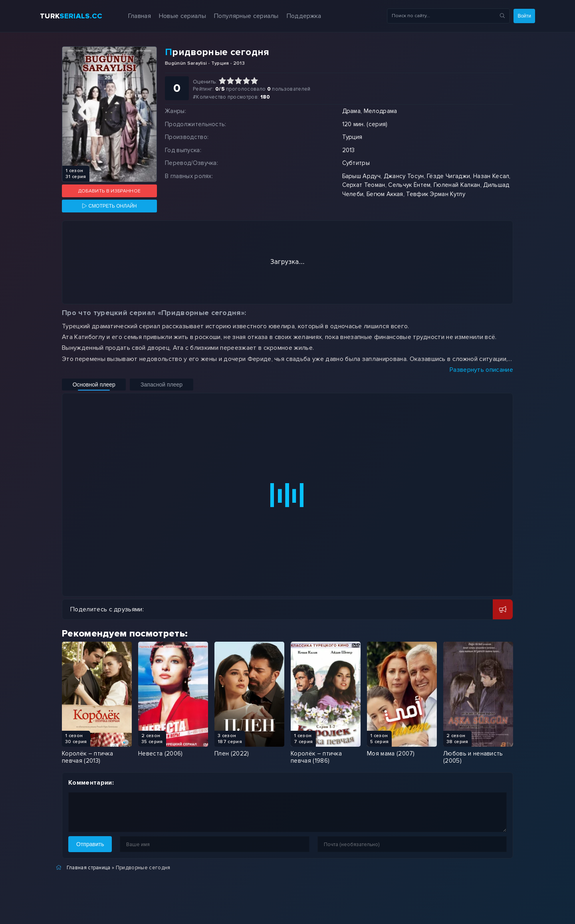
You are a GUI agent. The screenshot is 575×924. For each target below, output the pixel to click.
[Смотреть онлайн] (109, 206)
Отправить (90, 844)
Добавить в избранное (109, 191)
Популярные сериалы (237, 16)
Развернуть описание (481, 370)
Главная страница (89, 868)
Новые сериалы (173, 16)
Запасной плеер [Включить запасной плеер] (142, 385)
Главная (130, 16)
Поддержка (294, 16)
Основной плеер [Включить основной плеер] (87, 385)
